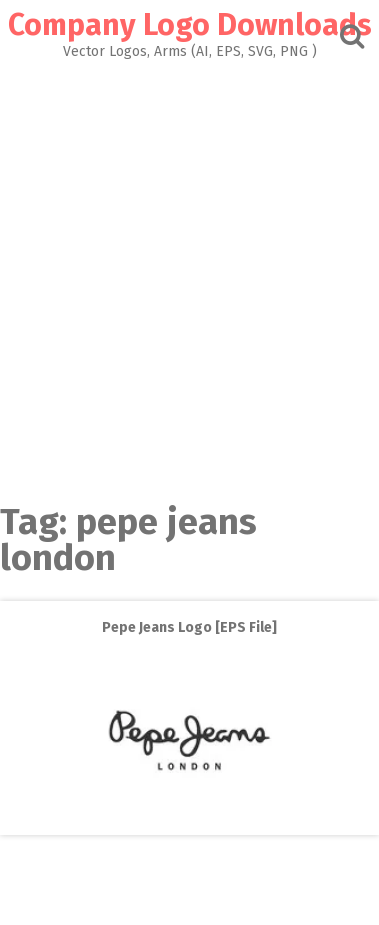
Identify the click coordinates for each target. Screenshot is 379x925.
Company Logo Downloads (190, 25)
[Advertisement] (189, 275)
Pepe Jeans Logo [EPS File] (189, 627)
